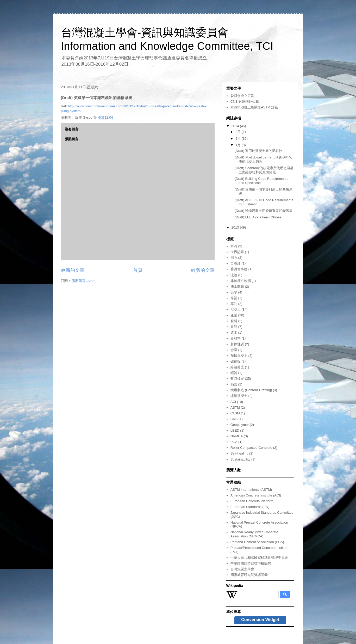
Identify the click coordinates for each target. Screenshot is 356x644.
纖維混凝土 (239, 396)
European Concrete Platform (252, 501)
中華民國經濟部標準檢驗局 (251, 563)
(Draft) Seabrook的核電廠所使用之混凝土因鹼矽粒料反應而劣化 (264, 170)
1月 (239, 145)
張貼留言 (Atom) (84, 281)
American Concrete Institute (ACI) (256, 495)
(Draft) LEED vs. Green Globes (258, 217)
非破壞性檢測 (241, 281)
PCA (234, 442)
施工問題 (237, 287)
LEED (235, 430)
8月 (239, 132)
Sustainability (241, 459)
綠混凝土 (237, 367)
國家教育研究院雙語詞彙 (249, 575)
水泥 (234, 246)
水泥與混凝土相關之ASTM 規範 (254, 107)
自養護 (236, 263)
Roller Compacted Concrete (251, 448)
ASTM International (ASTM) (251, 490)
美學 (234, 292)
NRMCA (237, 436)
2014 (236, 126)
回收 (234, 258)
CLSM (235, 413)
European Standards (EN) (250, 507)
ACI (233, 402)
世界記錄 (237, 252)
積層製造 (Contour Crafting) (251, 390)
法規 (234, 275)
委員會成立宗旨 (242, 96)
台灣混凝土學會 (242, 569)
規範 (234, 327)
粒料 (234, 321)
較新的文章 (73, 270)
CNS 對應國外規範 (245, 102)
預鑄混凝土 (239, 356)
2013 (236, 227)
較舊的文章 (203, 270)
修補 (234, 298)
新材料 (236, 338)
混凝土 (236, 309)
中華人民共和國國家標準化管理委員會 (259, 558)
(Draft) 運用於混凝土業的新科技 (258, 151)
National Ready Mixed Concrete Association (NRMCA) (254, 534)
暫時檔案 (237, 379)
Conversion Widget (260, 620)
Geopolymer (240, 425)
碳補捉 (236, 361)
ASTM (235, 407)
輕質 (234, 373)
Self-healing (239, 453)
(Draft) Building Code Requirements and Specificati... (261, 181)
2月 (239, 139)
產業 (234, 315)
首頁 (138, 270)
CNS (234, 419)
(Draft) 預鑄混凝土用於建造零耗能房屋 (264, 211)
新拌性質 (237, 344)
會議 (234, 350)
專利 (234, 304)
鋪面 (234, 384)
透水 (234, 332)
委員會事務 (239, 269)
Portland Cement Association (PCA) (257, 542)
